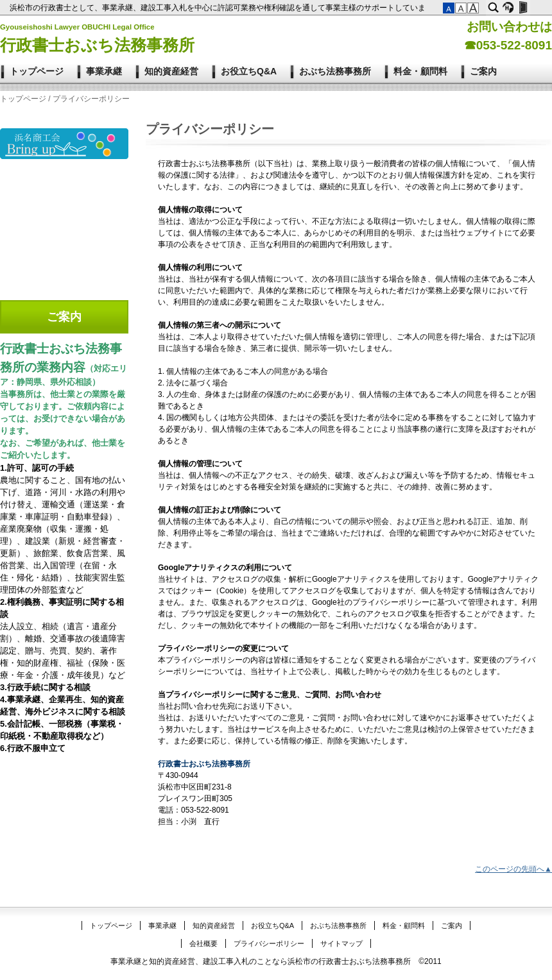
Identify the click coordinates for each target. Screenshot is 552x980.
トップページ (37, 71)
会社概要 (203, 943)
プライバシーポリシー (269, 943)
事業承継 (104, 71)
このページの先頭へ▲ (513, 869)
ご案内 (483, 71)
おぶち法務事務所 (335, 71)
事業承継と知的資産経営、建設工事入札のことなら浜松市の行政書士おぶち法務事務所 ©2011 (276, 961)
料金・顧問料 (420, 71)
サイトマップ (341, 943)
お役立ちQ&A (249, 71)
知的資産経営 (171, 71)
